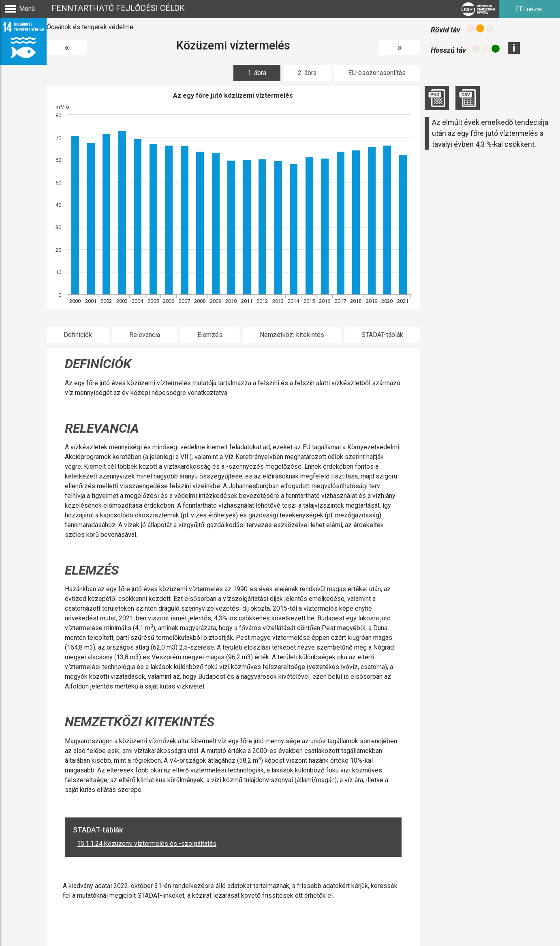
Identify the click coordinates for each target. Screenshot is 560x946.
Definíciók (78, 335)
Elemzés (210, 335)
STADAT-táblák (382, 335)
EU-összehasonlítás (377, 73)
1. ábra (257, 73)
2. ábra (307, 73)
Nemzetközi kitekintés (292, 335)
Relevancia (145, 335)
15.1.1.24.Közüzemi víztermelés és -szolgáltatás (147, 844)
